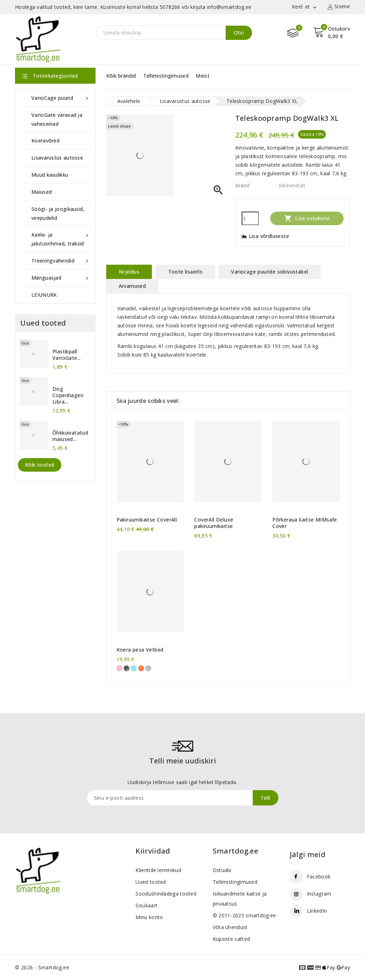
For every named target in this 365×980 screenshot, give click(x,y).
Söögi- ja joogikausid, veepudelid (58, 213)
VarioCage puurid (61, 98)
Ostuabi (222, 870)
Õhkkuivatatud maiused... (70, 436)
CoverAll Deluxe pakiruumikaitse (214, 523)
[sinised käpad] (134, 668)
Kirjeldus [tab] (129, 272)
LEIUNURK (44, 295)
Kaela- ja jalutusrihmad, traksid (61, 238)
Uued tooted (151, 882)
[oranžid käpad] (141, 668)
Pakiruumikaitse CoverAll (147, 520)
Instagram (319, 894)
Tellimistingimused (166, 76)
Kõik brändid (121, 76)
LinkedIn (317, 911)
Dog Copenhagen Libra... (68, 395)
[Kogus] (250, 218)
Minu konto (149, 917)
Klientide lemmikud (158, 870)
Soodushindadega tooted (166, 894)
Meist (203, 76)
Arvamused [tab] (132, 286)
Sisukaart (146, 905)
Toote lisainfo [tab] (186, 272)
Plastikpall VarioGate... (67, 355)
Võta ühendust (230, 927)
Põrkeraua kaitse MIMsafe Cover (305, 523)
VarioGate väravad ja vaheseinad (57, 119)
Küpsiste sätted (232, 939)
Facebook (319, 877)
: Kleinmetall (291, 185)
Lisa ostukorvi (307, 218)
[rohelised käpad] (127, 668)
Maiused (42, 192)
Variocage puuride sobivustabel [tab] (269, 272)
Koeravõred (45, 141)
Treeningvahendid (61, 261)
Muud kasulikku (50, 175)
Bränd (243, 185)
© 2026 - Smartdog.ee (42, 967)
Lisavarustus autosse (57, 158)
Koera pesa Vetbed (140, 650)
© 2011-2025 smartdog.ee (245, 915)
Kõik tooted (40, 465)
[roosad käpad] (119, 668)
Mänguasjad (61, 278)
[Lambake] (148, 668)
